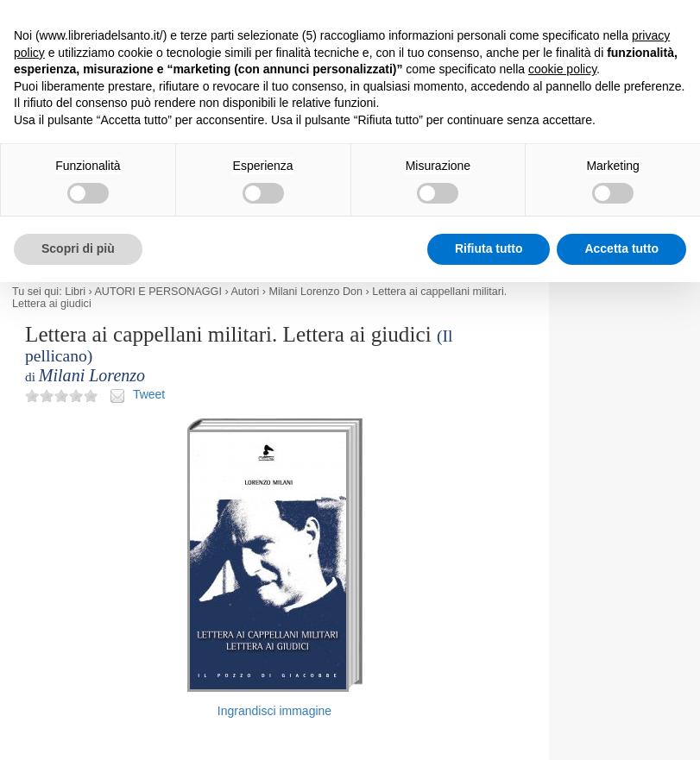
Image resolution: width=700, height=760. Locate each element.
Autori (245, 292)
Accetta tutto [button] (621, 248)
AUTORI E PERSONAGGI (158, 292)
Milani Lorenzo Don (316, 292)
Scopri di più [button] (78, 248)
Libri (75, 292)
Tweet (149, 394)
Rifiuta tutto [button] (489, 248)
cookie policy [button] (562, 69)
